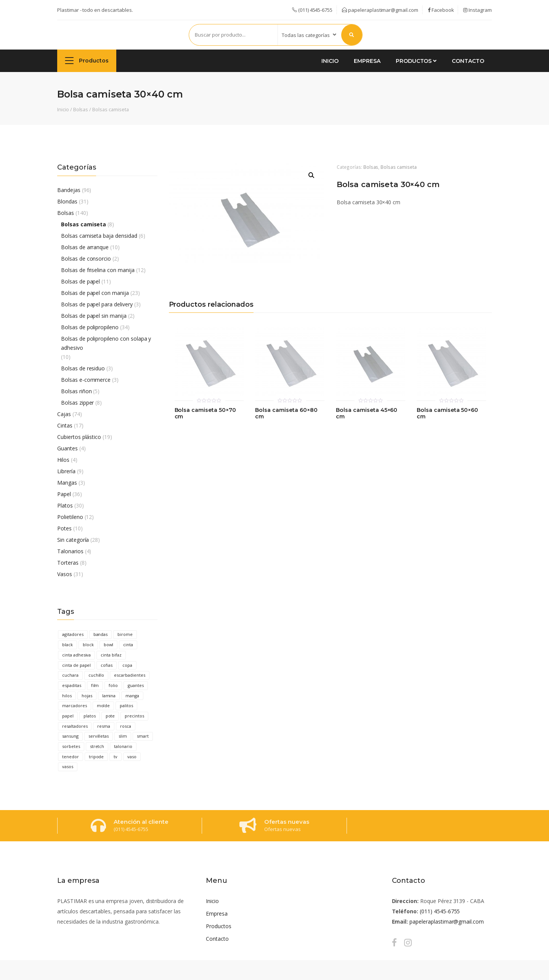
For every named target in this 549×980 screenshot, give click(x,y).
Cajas (64, 414)
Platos (65, 505)
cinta (128, 645)
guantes (136, 685)
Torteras (68, 563)
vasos (68, 766)
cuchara (70, 675)
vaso (132, 757)
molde (104, 705)
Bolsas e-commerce (86, 380)
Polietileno (70, 517)
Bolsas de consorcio (86, 259)
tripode (96, 757)
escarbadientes (129, 675)
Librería (66, 471)
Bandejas (69, 190)
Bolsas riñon (76, 391)
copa (127, 665)
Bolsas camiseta (110, 109)
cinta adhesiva (76, 655)
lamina (109, 696)
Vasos (65, 574)
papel (68, 716)
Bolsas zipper (77, 403)
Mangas (67, 483)
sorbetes (71, 746)
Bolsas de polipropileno (90, 327)
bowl (109, 645)
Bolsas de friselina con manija (98, 270)
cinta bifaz (111, 655)
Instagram (478, 10)
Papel (64, 494)
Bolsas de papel (80, 281)
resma (104, 726)
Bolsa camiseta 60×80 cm (286, 414)
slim (123, 736)
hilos (67, 696)
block (88, 645)
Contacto (468, 61)
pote (110, 716)
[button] (311, 175)
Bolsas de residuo (83, 368)
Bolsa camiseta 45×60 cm (367, 414)
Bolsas (81, 109)
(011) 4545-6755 (440, 911)
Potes (64, 528)
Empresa (367, 61)
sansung (70, 736)
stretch (97, 746)
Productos (87, 60)
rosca (126, 726)
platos (90, 716)
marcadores (75, 705)
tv (116, 757)
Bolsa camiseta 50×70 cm (205, 414)
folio (113, 685)
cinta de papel (76, 665)
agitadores (73, 634)
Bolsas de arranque (85, 247)
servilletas (99, 736)
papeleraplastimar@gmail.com (380, 10)
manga (132, 696)
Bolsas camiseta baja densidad (99, 236)
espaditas (72, 685)
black (67, 645)
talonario (123, 746)
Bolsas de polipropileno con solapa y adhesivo (106, 343)
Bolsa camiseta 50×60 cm (447, 414)
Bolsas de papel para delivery (97, 304)
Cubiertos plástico (79, 437)
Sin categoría (73, 540)
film (95, 685)
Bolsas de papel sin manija (94, 316)
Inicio (330, 61)
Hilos (63, 460)
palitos (126, 705)
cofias (107, 665)
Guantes (67, 448)
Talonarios (70, 551)
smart (143, 736)
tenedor (71, 757)
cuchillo (96, 675)
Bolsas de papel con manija (95, 293)
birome (125, 634)
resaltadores (75, 726)
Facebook (441, 10)
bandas (101, 634)
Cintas (65, 425)
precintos (134, 716)
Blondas (67, 201)
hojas (87, 696)
